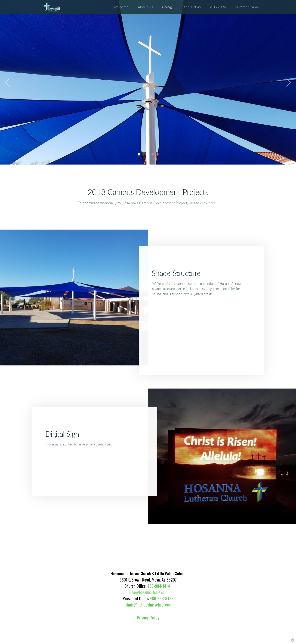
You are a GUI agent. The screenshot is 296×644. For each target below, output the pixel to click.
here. (212, 203)
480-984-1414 (159, 586)
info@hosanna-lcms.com (148, 592)
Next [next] (288, 83)
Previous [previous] (8, 83)
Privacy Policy (148, 617)
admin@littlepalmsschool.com (148, 605)
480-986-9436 (161, 598)
